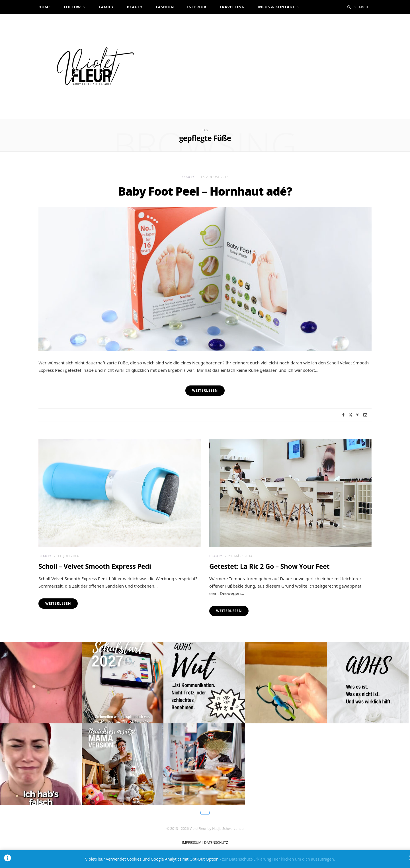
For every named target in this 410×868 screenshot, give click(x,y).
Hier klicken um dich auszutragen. (304, 859)
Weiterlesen (58, 603)
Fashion (165, 7)
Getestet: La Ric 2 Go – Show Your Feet (269, 566)
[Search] (349, 7)
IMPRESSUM (192, 843)
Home (45, 7)
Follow (72, 7)
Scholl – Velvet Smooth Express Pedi (95, 566)
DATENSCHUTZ (216, 843)
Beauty (135, 7)
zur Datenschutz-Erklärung (246, 859)
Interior (197, 7)
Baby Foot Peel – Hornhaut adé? (205, 191)
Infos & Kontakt (276, 7)
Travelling (232, 7)
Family (106, 7)
